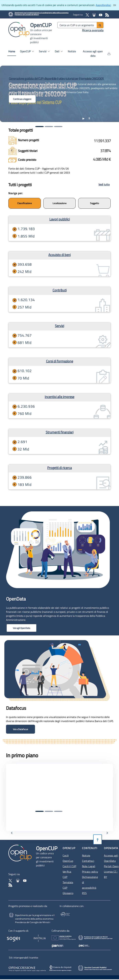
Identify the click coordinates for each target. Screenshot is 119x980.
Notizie (72, 51)
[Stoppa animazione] (89, 118)
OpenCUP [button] (27, 51)
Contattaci (88, 861)
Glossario (68, 893)
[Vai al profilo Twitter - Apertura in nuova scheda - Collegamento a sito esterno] (11, 880)
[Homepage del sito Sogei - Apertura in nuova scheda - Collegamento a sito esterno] (14, 938)
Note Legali (89, 866)
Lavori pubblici (60, 219)
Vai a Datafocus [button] (21, 729)
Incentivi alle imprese (59, 397)
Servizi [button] (44, 51)
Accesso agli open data (97, 54)
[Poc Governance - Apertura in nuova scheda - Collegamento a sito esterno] (97, 940)
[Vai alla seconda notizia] (49, 127)
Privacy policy (90, 872)
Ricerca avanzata (93, 30)
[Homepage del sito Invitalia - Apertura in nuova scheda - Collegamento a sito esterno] (38, 938)
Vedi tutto (104, 184)
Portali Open (111, 866)
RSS (84, 893)
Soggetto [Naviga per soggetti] (94, 203)
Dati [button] (59, 51)
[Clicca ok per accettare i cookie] (114, 5)
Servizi (59, 326)
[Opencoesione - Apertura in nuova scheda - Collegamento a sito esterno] (28, 968)
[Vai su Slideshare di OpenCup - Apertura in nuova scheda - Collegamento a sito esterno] (94, 15)
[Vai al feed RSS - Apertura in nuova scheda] (107, 15)
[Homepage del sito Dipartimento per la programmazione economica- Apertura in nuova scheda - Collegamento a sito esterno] (42, 14)
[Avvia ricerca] (100, 25)
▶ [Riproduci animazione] (84, 118)
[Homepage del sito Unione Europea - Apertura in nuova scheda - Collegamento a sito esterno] (68, 940)
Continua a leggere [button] (22, 99)
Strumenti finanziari (60, 432)
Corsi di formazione (60, 361)
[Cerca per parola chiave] (77, 25)
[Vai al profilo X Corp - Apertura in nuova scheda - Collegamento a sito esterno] (88, 15)
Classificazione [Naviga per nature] (25, 203)
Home (12, 51)
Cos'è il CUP (69, 866)
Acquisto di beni (59, 255)
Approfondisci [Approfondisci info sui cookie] (103, 5)
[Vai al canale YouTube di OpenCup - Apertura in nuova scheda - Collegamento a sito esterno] (101, 15)
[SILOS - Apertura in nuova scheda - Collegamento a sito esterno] (61, 968)
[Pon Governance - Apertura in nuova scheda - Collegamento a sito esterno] (109, 940)
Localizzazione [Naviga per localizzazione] (59, 203)
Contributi (60, 290)
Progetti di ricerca (59, 468)
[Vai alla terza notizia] (58, 127)
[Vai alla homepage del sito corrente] (19, 29)
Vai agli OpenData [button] (22, 628)
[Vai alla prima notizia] (39, 127)
